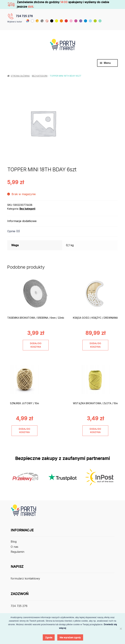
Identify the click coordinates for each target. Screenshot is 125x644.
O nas (14, 547)
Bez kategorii (40, 76)
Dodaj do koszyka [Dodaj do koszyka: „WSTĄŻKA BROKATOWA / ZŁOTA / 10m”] (95, 431)
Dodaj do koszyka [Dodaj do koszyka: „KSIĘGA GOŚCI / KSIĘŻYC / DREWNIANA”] (95, 345)
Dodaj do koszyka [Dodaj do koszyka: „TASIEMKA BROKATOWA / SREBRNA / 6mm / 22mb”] (36, 345)
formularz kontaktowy (25, 578)
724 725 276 (24, 16)
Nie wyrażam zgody (70, 637)
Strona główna (20, 76)
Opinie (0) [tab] (14, 231)
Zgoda (49, 637)
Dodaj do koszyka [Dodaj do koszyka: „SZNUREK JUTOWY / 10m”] (24, 431)
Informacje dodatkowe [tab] (22, 221)
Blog (14, 542)
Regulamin (17, 552)
